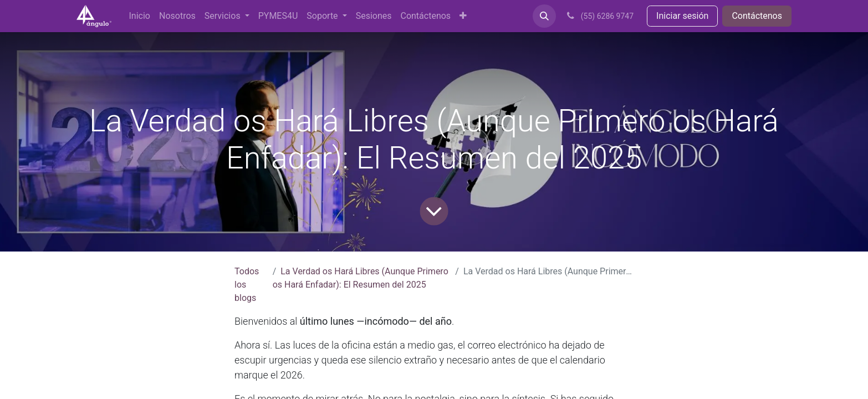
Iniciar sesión (682, 16)
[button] (544, 16)
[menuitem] (140, 16)
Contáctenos (757, 16)
